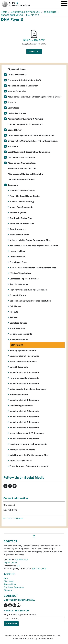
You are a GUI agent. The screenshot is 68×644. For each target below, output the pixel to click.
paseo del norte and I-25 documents (27, 433)
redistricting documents (21, 406)
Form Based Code (18, 262)
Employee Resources (14, 587)
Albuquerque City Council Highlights (26, 174)
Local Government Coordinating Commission (29, 152)
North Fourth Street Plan (22, 224)
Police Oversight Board (21, 461)
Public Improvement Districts (22, 168)
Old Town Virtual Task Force (21, 157)
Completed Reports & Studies (24, 279)
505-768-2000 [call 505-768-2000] (21, 560)
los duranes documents (21, 334)
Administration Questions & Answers (25, 119)
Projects (12, 102)
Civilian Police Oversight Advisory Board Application (33, 141)
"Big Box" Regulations (20, 273)
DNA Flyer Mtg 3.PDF (34, 40)
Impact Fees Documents (21, 207)
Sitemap (8, 590)
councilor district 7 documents (24, 439)
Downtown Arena (18, 229)
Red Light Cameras (19, 284)
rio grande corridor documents (24, 378)
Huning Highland (18, 251)
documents (50, 12)
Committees (13, 108)
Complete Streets (18, 323)
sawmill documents (19, 367)
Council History (15, 130)
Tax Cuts (14, 312)
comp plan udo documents (22, 450)
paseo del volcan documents (23, 361)
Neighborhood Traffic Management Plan (29, 455)
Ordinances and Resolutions (21, 180)
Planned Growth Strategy (22, 202)
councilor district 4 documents (24, 400)
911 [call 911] (19, 566)
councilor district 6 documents (24, 417)
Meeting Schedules (17, 91)
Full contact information (13, 518)
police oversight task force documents (28, 389)
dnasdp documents (12, 15)
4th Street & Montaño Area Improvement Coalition (34, 246)
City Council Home (17, 69)
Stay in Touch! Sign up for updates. (20, 615)
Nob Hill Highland (18, 213)
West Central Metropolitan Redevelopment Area (33, 268)
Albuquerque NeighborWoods (22, 163)
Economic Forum (18, 295)
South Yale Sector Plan (21, 218)
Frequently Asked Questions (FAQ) (24, 80)
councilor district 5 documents (24, 373)
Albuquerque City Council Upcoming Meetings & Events (35, 97)
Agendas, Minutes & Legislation (23, 86)
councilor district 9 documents (24, 422)
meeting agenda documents (23, 350)
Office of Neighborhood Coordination (25, 124)
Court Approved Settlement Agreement (29, 466)
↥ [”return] (34, 537)
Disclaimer (9, 581)
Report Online (10, 563)
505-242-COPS (39, 569)
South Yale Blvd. (18, 328)
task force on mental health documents (28, 444)
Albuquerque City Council (25, 12)
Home (4, 12)
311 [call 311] (10, 560)
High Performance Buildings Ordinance (28, 290)
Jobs (6, 578)
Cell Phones (15, 306)
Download (34, 51)
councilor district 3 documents (24, 384)
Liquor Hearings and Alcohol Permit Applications (31, 135)
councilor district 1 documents (24, 356)
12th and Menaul (18, 257)
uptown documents (19, 395)
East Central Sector (19, 235)
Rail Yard (14, 317)
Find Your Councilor (17, 75)
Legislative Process (17, 113)
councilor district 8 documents (24, 428)
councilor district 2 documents (24, 411)
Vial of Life (13, 146)
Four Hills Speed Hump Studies (25, 196)
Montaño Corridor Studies (22, 191)
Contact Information (16, 498)
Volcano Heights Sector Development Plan (30, 240)
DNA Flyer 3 (17, 345)
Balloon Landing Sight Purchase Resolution (30, 301)
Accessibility (10, 584)
